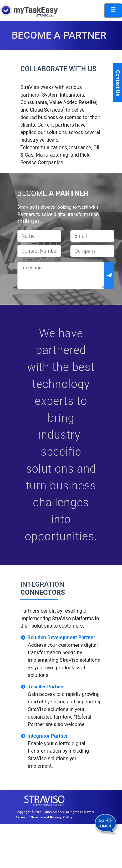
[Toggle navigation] (113, 10)
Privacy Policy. (61, 817)
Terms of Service (29, 817)
